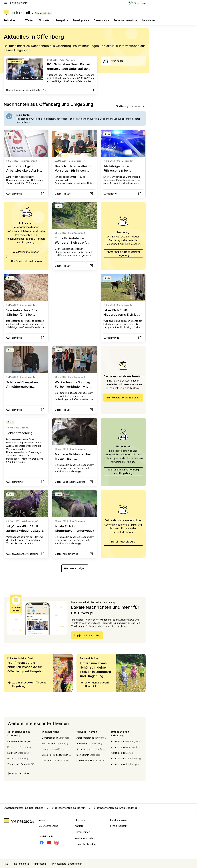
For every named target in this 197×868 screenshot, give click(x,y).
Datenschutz (21, 864)
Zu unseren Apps (49, 826)
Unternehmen (82, 832)
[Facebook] (42, 843)
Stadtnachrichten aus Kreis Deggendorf (114, 808)
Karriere (79, 826)
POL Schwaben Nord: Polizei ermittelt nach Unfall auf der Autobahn (68, 69)
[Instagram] (56, 843)
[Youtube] (49, 843)
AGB (6, 864)
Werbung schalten (85, 838)
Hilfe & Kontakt (119, 826)
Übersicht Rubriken (86, 844)
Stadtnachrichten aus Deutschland (24, 808)
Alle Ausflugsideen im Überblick (96, 684)
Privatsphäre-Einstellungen (67, 864)
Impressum (40, 864)
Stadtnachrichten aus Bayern (66, 808)
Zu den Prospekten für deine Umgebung (27, 684)
